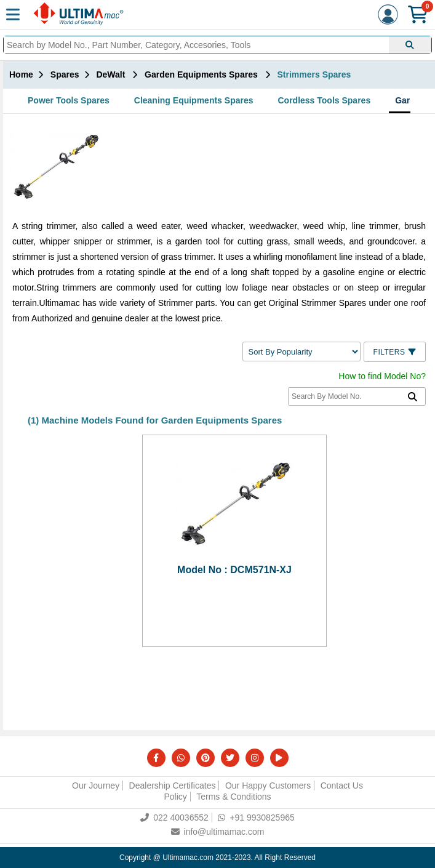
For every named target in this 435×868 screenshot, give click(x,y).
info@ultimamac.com (218, 832)
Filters (395, 352)
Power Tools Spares (69, 100)
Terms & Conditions (233, 797)
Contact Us (342, 786)
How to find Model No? (382, 376)
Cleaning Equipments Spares (194, 100)
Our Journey (96, 786)
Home (21, 74)
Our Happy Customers (268, 786)
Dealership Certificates (173, 786)
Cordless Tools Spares (325, 100)
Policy (175, 797)
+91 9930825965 (256, 818)
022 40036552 (174, 818)
